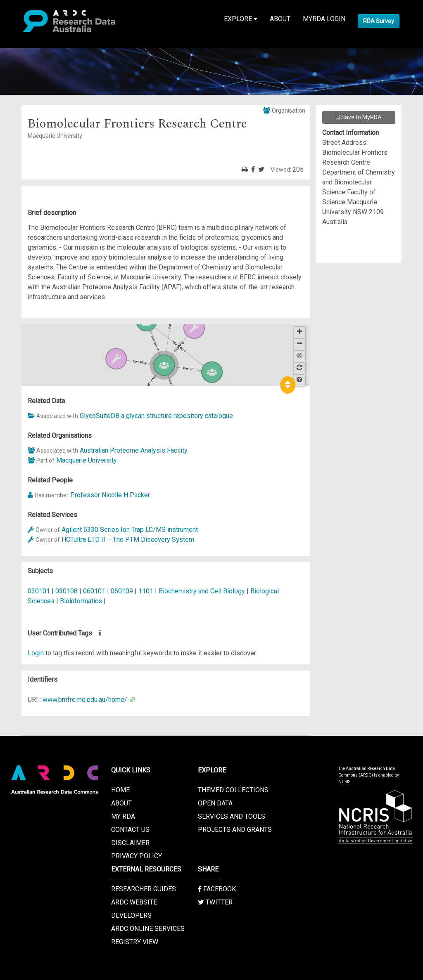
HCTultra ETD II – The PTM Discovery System (128, 540)
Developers (131, 915)
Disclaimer (130, 843)
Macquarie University (87, 460)
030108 (67, 591)
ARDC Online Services (148, 929)
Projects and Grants (235, 830)
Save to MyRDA (359, 117)
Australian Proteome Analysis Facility (134, 450)
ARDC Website (134, 902)
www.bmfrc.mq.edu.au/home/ (85, 700)
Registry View (135, 942)
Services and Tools (232, 816)
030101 (40, 591)
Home (120, 790)
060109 (123, 591)
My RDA (123, 816)
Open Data (215, 803)
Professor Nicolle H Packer (110, 495)
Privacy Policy (137, 856)
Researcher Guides (144, 889)
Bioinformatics (82, 601)
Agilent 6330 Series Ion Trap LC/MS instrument (130, 530)
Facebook (217, 889)
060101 (95, 591)
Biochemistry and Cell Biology (203, 591)
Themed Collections (233, 790)
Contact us (130, 830)
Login (36, 653)
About (280, 19)
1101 (147, 591)
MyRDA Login (324, 19)
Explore (241, 19)
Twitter (215, 902)
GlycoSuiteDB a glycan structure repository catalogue (156, 416)
